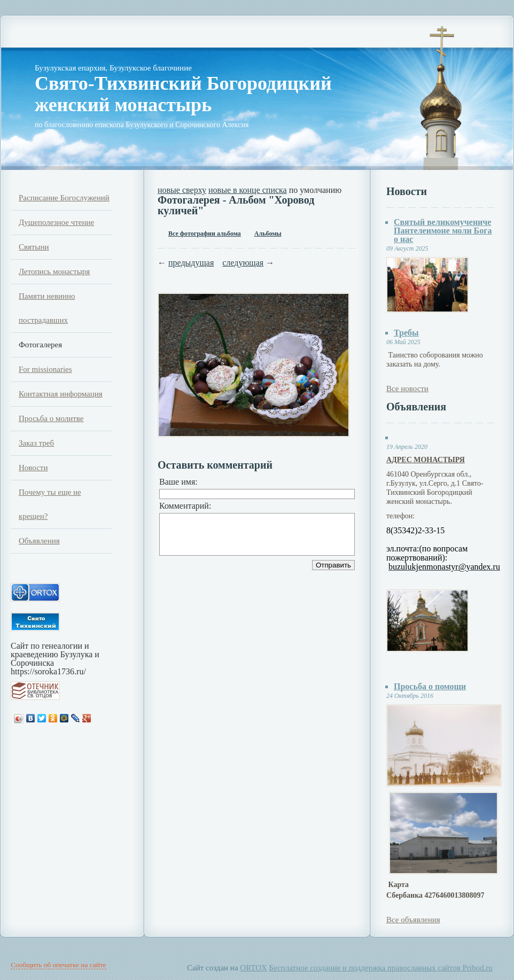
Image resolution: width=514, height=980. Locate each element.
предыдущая (191, 263)
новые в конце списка (248, 190)
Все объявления (413, 920)
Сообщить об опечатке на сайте (59, 965)
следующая (243, 263)
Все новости (407, 388)
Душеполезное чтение (56, 222)
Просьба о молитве (51, 418)
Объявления (39, 541)
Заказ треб (36, 443)
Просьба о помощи (430, 686)
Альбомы (268, 234)
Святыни (34, 247)
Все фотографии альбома (205, 234)
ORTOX (254, 968)
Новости (33, 468)
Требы (406, 333)
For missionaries (45, 369)
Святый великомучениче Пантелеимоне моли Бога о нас (443, 231)
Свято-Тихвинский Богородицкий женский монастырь (183, 94)
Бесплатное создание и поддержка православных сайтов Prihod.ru (381, 968)
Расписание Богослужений (64, 198)
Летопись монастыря (54, 271)
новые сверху (182, 190)
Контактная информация (61, 394)
